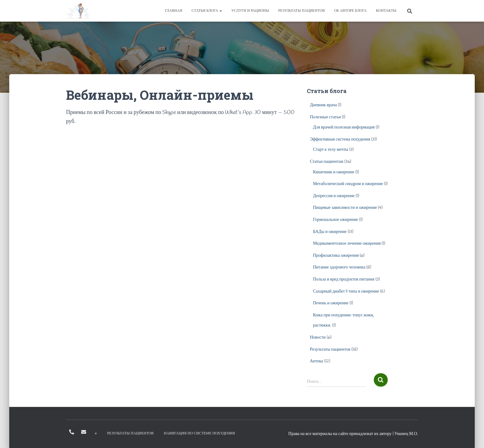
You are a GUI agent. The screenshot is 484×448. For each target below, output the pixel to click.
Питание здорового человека (339, 267)
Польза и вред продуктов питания (344, 279)
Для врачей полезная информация (344, 127)
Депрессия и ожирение (334, 196)
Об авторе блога (350, 11)
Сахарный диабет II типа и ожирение (346, 292)
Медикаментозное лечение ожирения (347, 244)
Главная (173, 11)
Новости (318, 338)
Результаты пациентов (301, 11)
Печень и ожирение (331, 303)
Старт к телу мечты (331, 150)
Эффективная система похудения (340, 139)
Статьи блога (207, 11)
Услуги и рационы (250, 11)
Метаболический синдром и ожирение (348, 184)
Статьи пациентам (327, 162)
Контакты (386, 11)
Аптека (317, 361)
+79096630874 (72, 432)
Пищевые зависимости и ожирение (345, 208)
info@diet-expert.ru (84, 432)
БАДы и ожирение (330, 232)
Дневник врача (323, 105)
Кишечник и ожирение (334, 172)
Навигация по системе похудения (200, 433)
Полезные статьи (325, 117)
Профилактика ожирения (336, 256)
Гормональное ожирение (336, 220)
